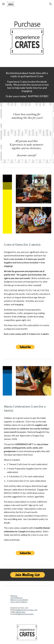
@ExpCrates (21, 612)
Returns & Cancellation (19, 600)
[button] (3, 4)
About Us (14, 596)
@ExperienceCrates (26, 614)
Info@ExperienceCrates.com (26, 610)
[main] (27, 85)
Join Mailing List (16, 598)
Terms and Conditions (19, 602)
